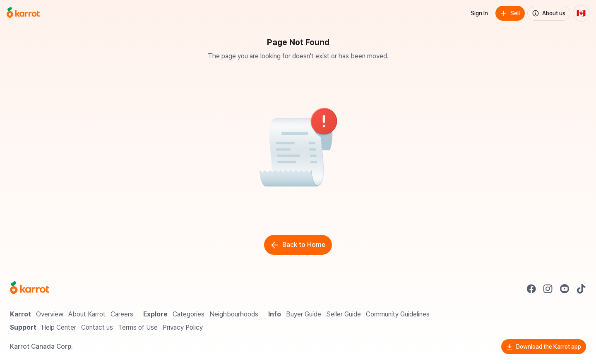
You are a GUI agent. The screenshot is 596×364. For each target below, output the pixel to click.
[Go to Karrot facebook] (531, 289)
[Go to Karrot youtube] (565, 289)
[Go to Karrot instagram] (548, 289)
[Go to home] (23, 13)
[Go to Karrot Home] (30, 289)
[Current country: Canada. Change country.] (581, 13)
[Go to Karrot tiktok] (581, 289)
